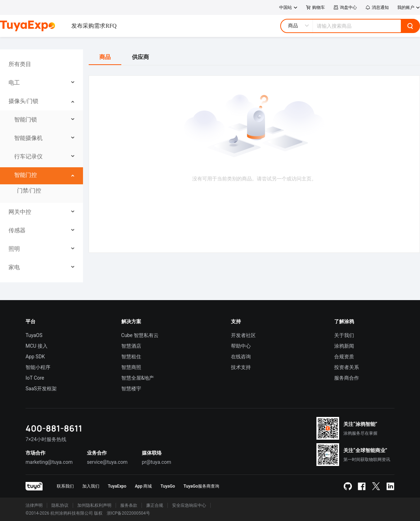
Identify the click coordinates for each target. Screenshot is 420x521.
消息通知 (377, 7)
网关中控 (20, 212)
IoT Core (35, 378)
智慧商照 (131, 367)
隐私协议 (60, 505)
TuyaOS (34, 335)
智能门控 (26, 175)
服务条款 (129, 505)
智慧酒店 (131, 346)
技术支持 (241, 367)
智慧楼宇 (131, 389)
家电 (14, 267)
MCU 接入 (37, 346)
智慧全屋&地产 (138, 378)
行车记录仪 (28, 156)
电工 (14, 83)
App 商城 (143, 486)
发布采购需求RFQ (94, 26)
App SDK (35, 357)
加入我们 (91, 486)
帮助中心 (241, 346)
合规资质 (344, 357)
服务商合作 (347, 378)
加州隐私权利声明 (94, 505)
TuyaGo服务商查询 (201, 486)
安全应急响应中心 (189, 505)
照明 (14, 249)
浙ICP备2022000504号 (128, 513)
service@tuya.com (107, 462)
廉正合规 (155, 505)
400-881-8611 (54, 428)
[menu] (42, 166)
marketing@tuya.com (49, 462)
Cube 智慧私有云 (140, 335)
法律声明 (34, 505)
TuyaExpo (117, 486)
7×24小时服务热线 (46, 439)
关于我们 (344, 335)
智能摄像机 (28, 138)
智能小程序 (38, 367)
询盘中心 (345, 7)
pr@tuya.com (157, 462)
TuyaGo (168, 486)
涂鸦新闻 (344, 346)
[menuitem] (42, 64)
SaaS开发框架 (41, 389)
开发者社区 (243, 335)
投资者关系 (347, 367)
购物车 (316, 7)
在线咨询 (241, 357)
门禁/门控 (29, 191)
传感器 (17, 230)
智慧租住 (131, 357)
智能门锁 (26, 120)
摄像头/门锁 (23, 101)
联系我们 (65, 486)
